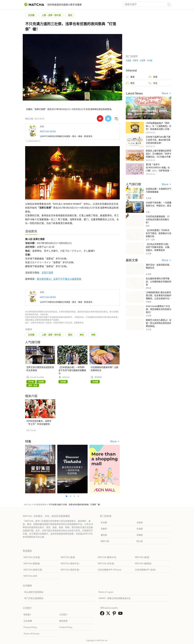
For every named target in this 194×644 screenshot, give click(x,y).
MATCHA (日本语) (32, 557)
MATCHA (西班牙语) (70, 570)
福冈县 (104, 535)
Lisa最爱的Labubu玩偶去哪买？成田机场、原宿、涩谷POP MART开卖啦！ (148, 112)
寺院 (93, 335)
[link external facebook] (103, 614)
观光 (70, 15)
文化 (153, 83)
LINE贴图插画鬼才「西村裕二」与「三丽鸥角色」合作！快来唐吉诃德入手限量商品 (159, 127)
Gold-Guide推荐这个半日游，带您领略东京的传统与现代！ (159, 309)
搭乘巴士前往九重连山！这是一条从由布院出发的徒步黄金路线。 (159, 323)
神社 (82, 335)
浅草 (143, 60)
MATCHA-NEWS (48, 131)
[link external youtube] (121, 614)
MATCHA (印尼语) (106, 563)
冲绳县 (140, 535)
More (114, 441)
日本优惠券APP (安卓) (145, 570)
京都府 (104, 529)
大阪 (150, 60)
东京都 (31, 15)
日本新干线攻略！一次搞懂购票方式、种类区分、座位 (159, 204)
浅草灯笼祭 (47, 272)
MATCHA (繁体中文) (107, 557)
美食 (130, 77)
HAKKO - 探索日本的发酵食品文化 (115, 598)
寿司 (136, 60)
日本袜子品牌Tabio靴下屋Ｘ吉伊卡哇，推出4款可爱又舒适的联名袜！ (158, 140)
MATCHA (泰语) (142, 557)
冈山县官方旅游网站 (34, 592)
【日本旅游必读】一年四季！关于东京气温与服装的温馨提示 (72, 370)
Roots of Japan (106, 592)
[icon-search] (169, 4)
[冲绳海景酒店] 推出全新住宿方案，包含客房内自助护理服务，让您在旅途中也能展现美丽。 (159, 297)
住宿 (153, 77)
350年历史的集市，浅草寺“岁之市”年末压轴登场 (39, 422)
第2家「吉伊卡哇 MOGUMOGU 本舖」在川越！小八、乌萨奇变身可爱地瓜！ (159, 169)
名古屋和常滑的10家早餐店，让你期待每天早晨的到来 (159, 281)
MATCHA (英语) (68, 557)
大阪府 (140, 522)
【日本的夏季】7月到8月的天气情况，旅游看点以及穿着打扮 (159, 233)
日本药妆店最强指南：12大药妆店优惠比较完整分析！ (158, 219)
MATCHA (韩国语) (32, 563)
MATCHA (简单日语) (33, 570)
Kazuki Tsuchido (37, 377)
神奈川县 (105, 541)
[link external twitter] (109, 614)
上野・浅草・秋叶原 (51, 15)
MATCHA (66, 377)
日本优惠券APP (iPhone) (110, 570)
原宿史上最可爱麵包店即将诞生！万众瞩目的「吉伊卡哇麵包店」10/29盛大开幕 (159, 154)
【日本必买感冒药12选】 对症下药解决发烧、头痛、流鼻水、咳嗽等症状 (159, 247)
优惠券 (95, 4)
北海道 (140, 529)
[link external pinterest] (115, 614)
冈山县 (140, 541)
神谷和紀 (98, 377)
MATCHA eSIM (30, 576)
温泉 (129, 60)
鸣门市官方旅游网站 (34, 598)
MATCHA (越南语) (143, 563)
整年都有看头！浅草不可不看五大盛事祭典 (59, 279)
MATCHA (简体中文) (70, 563)
